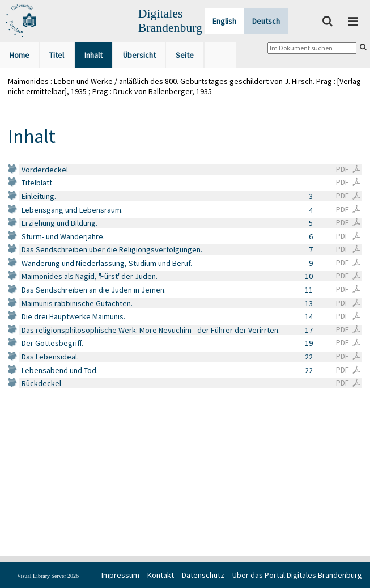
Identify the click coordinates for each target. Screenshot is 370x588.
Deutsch (266, 21)
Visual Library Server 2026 (48, 576)
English (224, 21)
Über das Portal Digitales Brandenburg (297, 575)
